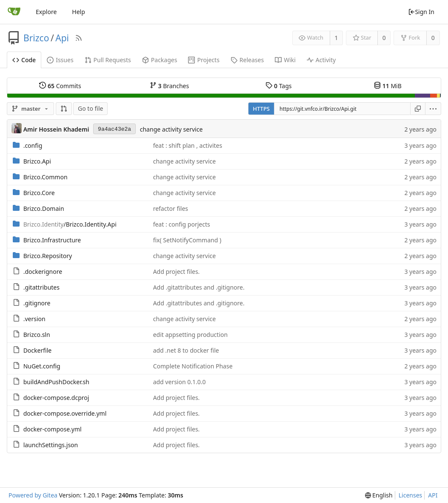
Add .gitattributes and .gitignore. (199, 287)
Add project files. (177, 272)
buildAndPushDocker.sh (56, 382)
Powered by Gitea (33, 495)
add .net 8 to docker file (186, 350)
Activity (321, 60)
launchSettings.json (51, 445)
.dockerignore (43, 272)
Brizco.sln (37, 335)
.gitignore (37, 303)
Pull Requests (108, 60)
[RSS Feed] (79, 38)
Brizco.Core (39, 193)
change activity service (171, 129)
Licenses (411, 495)
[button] (64, 109)
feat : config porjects (182, 224)
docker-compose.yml (53, 429)
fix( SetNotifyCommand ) (187, 240)
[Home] (14, 12)
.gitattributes (41, 287)
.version (34, 319)
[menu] (433, 109)
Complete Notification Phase (193, 366)
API (433, 495)
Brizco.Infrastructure (52, 240)
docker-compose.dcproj (56, 398)
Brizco (36, 38)
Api (62, 38)
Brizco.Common (46, 177)
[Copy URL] (418, 109)
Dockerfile (38, 350)
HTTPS (261, 109)
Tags (278, 86)
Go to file (90, 108)
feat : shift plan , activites (188, 145)
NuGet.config (42, 366)
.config (33, 145)
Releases (247, 60)
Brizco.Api (37, 161)
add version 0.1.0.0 (180, 382)
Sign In (421, 12)
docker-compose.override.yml (65, 413)
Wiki (285, 60)
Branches (169, 86)
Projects (204, 60)
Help (78, 12)
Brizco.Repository (48, 256)
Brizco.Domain (44, 208)
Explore (46, 12)
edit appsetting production (190, 335)
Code (24, 60)
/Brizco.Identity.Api (70, 224)
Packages (160, 60)
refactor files (171, 208)
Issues (60, 60)
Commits (60, 86)
